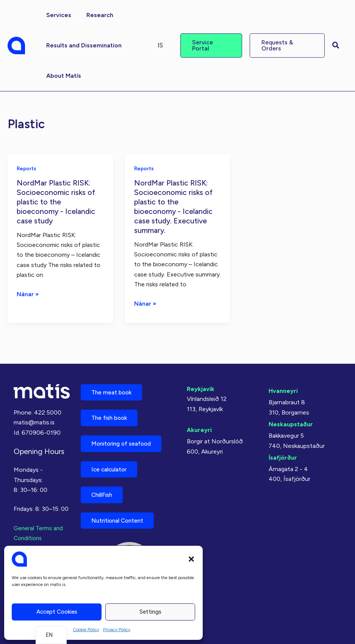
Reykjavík (201, 383)
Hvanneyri (283, 385)
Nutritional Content (120, 520)
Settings (150, 612)
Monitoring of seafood (124, 440)
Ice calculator (111, 467)
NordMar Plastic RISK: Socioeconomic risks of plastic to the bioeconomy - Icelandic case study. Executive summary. (174, 206)
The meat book (113, 387)
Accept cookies (57, 612)
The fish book (111, 414)
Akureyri (199, 424)
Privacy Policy (117, 630)
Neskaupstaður (291, 419)
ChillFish (104, 493)
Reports (27, 168)
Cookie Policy (86, 630)
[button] (191, 559)
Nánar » (28, 293)
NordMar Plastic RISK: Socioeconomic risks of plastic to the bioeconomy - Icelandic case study (57, 201)
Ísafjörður (283, 452)
